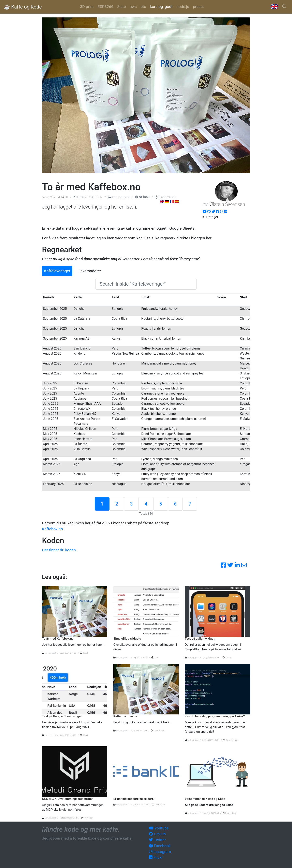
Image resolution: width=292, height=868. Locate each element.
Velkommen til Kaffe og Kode (205, 799)
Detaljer (212, 217)
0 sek (155, 658)
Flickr (156, 857)
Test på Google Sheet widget (62, 716)
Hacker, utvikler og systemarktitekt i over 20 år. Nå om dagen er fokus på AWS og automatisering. (226, 217)
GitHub (157, 834)
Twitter (157, 840)
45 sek (84, 653)
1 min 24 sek (165, 197)
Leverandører (90, 271)
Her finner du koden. (59, 550)
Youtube (159, 828)
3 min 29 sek (158, 731)
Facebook (160, 846)
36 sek (84, 735)
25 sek (227, 658)
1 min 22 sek (159, 805)
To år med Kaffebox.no (58, 639)
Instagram (160, 852)
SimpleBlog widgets (127, 639)
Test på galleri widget (200, 639)
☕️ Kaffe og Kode (23, 7)
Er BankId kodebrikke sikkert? (134, 799)
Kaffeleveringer (57, 271)
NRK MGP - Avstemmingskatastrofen (68, 799)
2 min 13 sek (229, 813)
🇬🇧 (275, 7)
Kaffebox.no (52, 529)
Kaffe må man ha (125, 716)
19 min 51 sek (231, 740)
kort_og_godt (119, 197)
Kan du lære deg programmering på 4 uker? (215, 716)
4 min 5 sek (87, 818)
